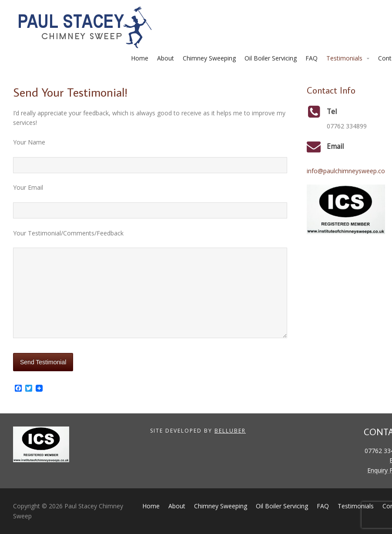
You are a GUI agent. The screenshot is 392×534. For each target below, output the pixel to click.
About (166, 58)
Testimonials (344, 58)
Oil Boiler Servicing (271, 58)
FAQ (312, 58)
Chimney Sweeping (209, 58)
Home (140, 58)
